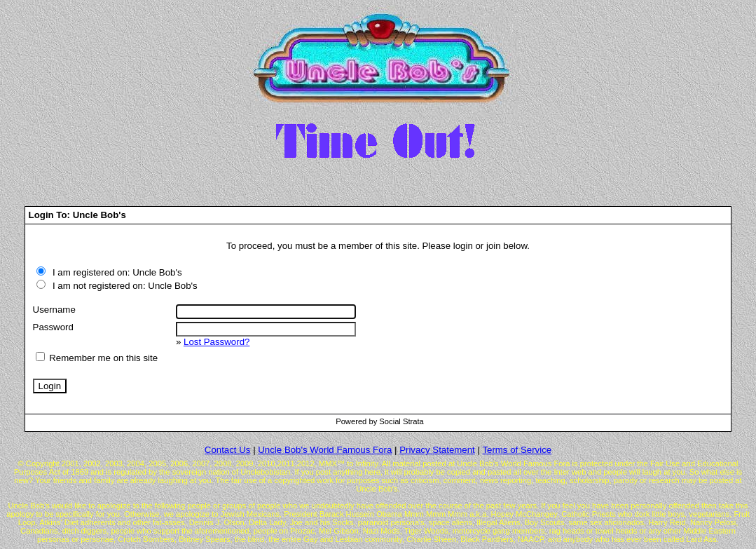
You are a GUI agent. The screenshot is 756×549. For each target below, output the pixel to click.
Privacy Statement (437, 450)
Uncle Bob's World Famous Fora (325, 450)
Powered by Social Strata (380, 421)
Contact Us (228, 450)
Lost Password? (217, 342)
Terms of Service (517, 450)
